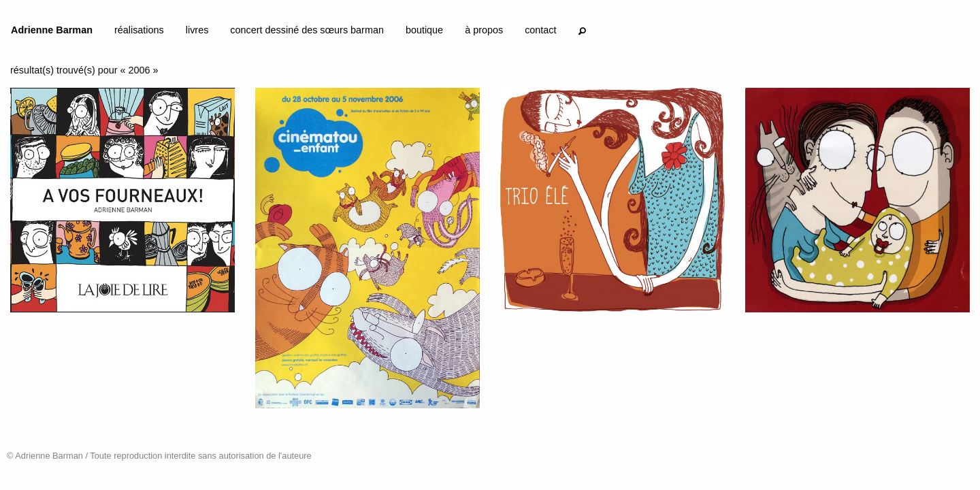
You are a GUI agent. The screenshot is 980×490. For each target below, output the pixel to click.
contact (540, 30)
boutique (424, 30)
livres (197, 30)
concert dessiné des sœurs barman (307, 30)
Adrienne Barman (52, 30)
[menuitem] (52, 33)
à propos (484, 30)
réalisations (139, 30)
